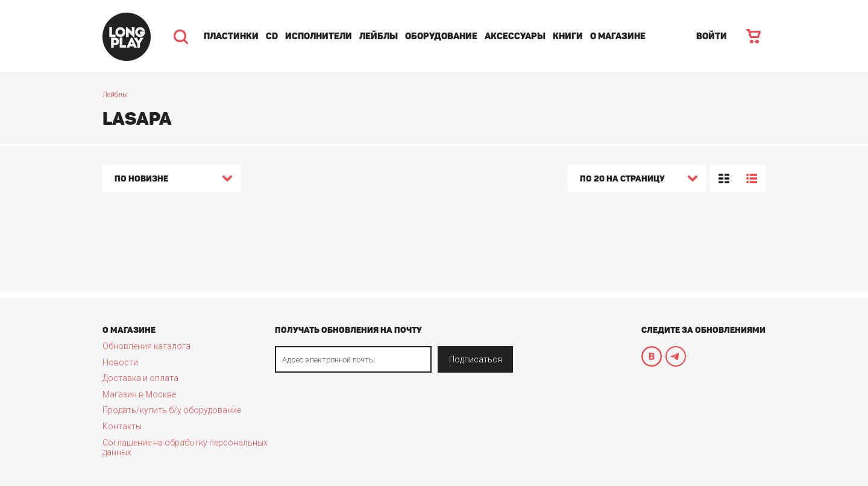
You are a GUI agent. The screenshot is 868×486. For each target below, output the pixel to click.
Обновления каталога (146, 346)
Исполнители (319, 36)
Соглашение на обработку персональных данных (185, 447)
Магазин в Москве (139, 394)
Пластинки (231, 36)
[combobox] (172, 180)
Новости (120, 362)
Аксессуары (515, 36)
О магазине (618, 36)
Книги (568, 36)
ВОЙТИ (712, 36)
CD (272, 36)
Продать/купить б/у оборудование (172, 410)
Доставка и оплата (140, 378)
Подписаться (476, 359)
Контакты (122, 426)
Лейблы (379, 36)
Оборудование (441, 36)
